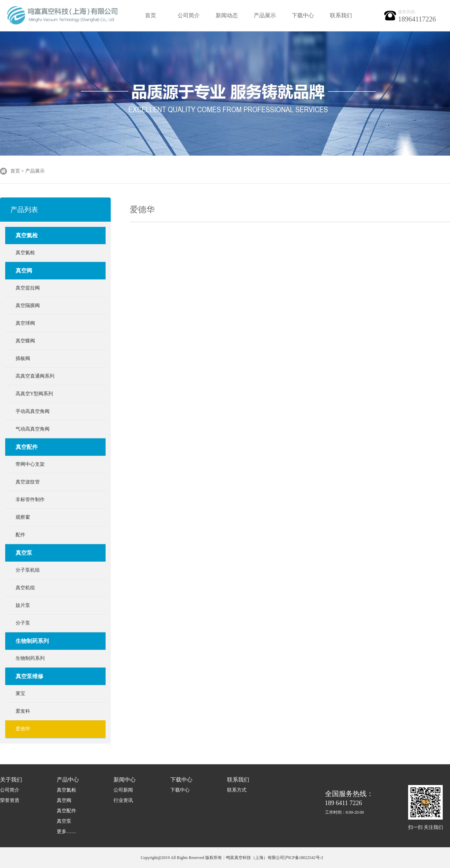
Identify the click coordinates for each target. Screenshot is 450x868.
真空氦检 (27, 235)
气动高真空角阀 (33, 429)
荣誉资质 (10, 800)
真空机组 (25, 588)
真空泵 (24, 553)
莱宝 (20, 694)
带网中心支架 (30, 464)
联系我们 (341, 15)
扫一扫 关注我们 (426, 827)
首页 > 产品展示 (28, 171)
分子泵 (23, 623)
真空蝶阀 (25, 341)
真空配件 (27, 447)
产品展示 (265, 15)
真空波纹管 (28, 482)
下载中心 (303, 15)
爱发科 (23, 711)
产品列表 (24, 210)
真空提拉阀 (28, 288)
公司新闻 (123, 790)
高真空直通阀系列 (35, 376)
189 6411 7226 (349, 803)
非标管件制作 (30, 500)
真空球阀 (25, 323)
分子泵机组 (28, 570)
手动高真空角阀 (33, 411)
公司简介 (189, 15)
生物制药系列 (32, 641)
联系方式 (237, 790)
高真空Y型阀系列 (34, 394)
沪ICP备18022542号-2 (304, 858)
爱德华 (23, 729)
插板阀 (23, 358)
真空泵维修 (29, 676)
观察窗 (23, 517)
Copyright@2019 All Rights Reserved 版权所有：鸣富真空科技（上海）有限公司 (212, 858)
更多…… (66, 832)
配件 (20, 535)
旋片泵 (23, 605)
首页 (151, 15)
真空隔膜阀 (28, 306)
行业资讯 (123, 800)
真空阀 (24, 271)
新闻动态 (227, 15)
